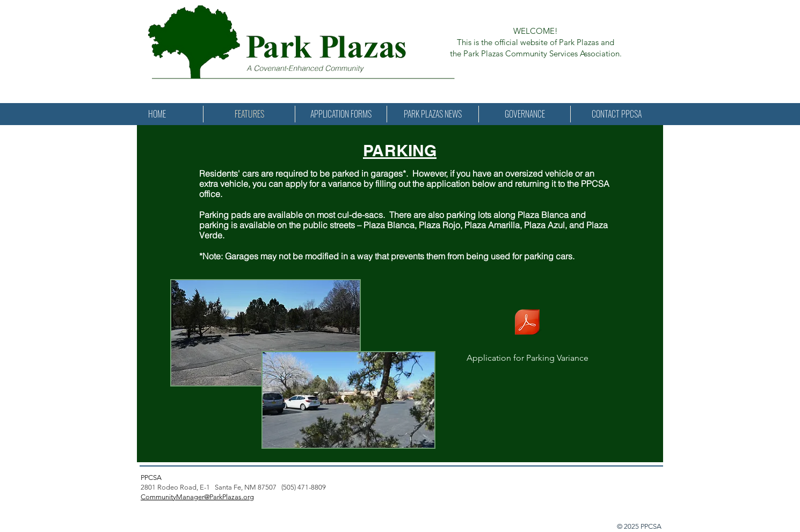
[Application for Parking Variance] (527, 330)
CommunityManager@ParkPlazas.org (197, 497)
